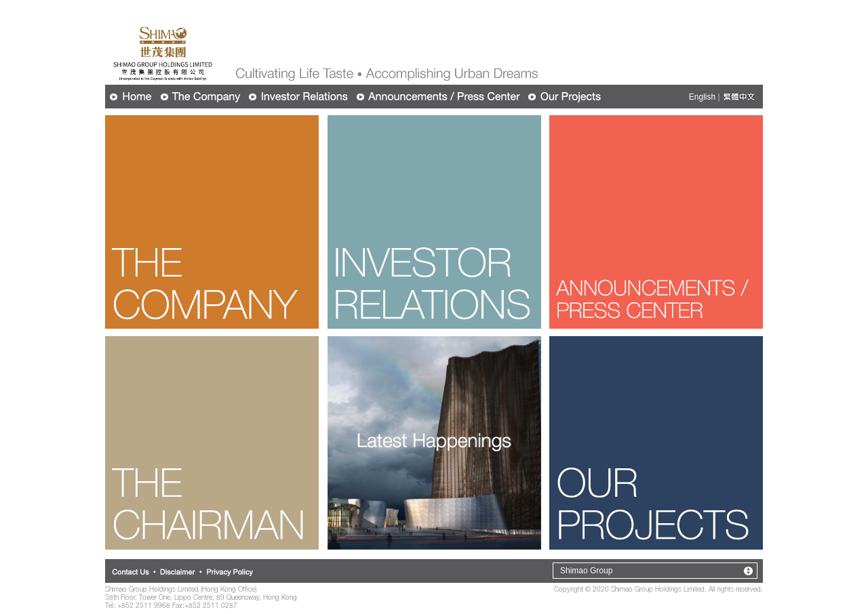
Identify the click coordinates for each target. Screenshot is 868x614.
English (702, 97)
